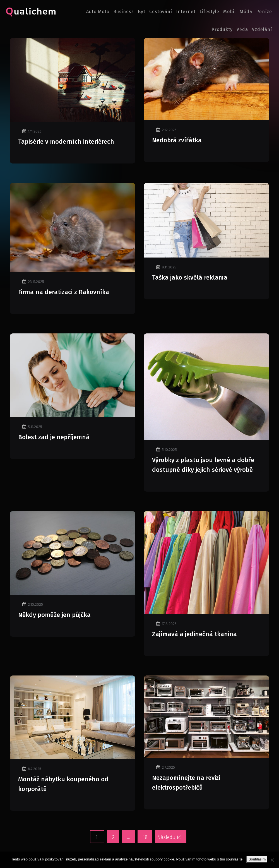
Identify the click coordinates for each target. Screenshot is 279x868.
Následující (170, 837)
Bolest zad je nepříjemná (54, 437)
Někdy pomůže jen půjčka (54, 615)
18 (145, 837)
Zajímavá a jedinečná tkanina (194, 634)
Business (124, 12)
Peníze (264, 12)
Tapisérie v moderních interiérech (66, 142)
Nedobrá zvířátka (177, 140)
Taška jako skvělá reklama (190, 277)
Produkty (222, 29)
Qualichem (31, 12)
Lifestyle (209, 12)
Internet (186, 12)
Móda (246, 12)
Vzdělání (262, 29)
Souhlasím (257, 859)
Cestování (161, 12)
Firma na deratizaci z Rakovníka (64, 292)
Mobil (229, 12)
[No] (272, 860)
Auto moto (98, 12)
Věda (242, 29)
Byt (142, 12)
